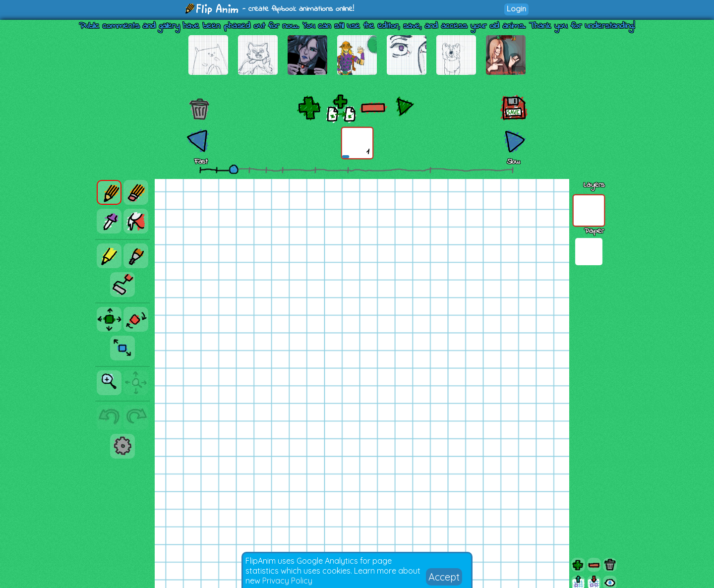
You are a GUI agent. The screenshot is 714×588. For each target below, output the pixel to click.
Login (516, 9)
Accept (444, 577)
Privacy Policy (287, 581)
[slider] (234, 169)
